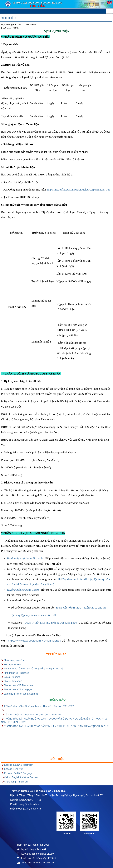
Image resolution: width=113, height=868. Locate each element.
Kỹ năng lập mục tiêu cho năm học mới (34, 615)
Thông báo (57, 700)
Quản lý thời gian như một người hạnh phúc (50, 623)
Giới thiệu (8, 18)
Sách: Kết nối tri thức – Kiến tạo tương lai (81, 608)
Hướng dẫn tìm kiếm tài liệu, (75, 579)
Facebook (89, 834)
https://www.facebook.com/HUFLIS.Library (34, 641)
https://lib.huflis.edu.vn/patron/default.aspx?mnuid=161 (79, 190)
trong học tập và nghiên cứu (40, 584)
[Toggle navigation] (109, 11)
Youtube (66, 834)
